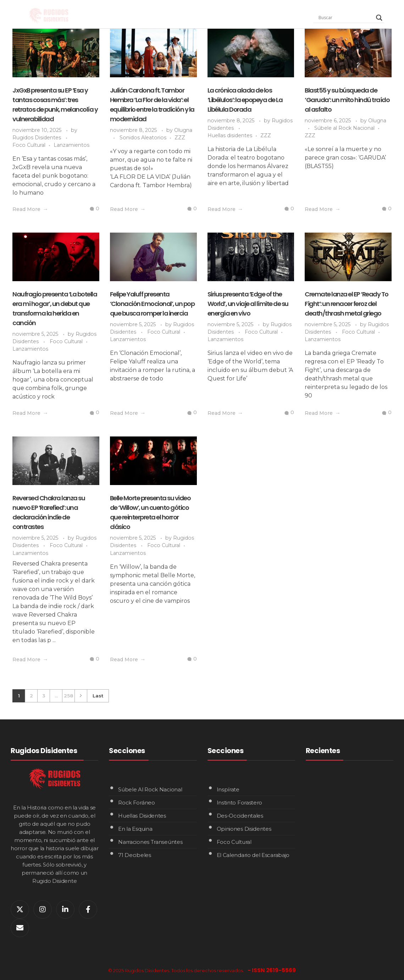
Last (98, 696)
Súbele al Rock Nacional (344, 128)
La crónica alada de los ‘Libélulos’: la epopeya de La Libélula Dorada (245, 100)
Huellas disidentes (230, 135)
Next (81, 696)
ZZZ (180, 138)
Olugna (183, 130)
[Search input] (345, 18)
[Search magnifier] (379, 18)
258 (68, 696)
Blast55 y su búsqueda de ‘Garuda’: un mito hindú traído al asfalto (347, 100)
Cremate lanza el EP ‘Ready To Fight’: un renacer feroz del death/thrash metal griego (347, 304)
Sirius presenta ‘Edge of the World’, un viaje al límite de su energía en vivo (248, 304)
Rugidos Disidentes (37, 138)
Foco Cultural (29, 145)
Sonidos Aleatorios (143, 138)
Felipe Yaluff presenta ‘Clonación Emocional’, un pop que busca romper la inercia (152, 304)
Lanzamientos (71, 145)
